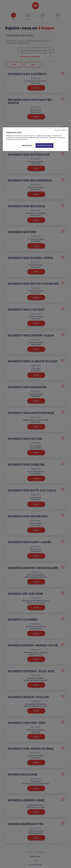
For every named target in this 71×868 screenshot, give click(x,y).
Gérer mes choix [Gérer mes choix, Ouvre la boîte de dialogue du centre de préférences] (27, 145)
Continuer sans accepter (60, 130)
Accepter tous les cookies (44, 145)
